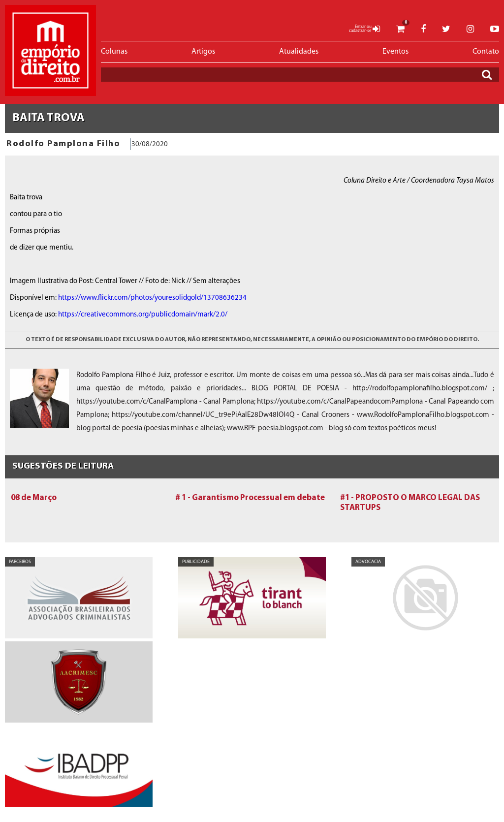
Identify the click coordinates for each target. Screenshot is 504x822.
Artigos (203, 52)
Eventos (395, 52)
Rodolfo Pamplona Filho (63, 144)
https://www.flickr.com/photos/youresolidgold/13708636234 (152, 298)
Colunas (114, 52)
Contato (486, 52)
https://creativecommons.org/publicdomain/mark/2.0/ (143, 315)
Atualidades (299, 52)
